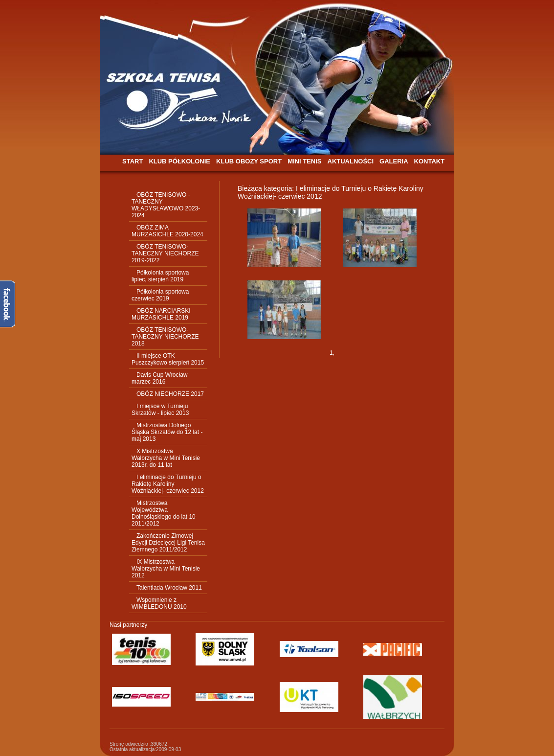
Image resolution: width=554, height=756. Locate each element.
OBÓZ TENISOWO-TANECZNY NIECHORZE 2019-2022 (165, 253)
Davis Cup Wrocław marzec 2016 (159, 378)
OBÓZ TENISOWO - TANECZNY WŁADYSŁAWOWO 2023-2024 (166, 205)
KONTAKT (430, 161)
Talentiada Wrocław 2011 (169, 588)
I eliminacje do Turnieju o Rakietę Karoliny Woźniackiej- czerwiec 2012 (168, 484)
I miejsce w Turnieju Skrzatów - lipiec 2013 (160, 410)
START (133, 161)
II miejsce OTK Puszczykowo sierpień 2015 (168, 359)
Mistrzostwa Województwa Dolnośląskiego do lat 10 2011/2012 (164, 513)
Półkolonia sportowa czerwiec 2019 (160, 295)
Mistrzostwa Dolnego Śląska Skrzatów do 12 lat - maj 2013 (167, 432)
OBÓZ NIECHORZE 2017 (170, 394)
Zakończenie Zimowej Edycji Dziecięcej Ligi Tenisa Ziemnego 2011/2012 (168, 543)
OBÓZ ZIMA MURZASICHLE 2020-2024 (167, 231)
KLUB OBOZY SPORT (249, 161)
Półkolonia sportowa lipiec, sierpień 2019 (160, 276)
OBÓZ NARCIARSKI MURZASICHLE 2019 (161, 314)
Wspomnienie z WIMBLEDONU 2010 (159, 603)
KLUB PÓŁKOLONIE (179, 161)
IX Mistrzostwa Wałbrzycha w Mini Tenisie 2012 (166, 569)
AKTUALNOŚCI (351, 161)
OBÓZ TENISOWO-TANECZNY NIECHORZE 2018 (165, 337)
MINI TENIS (304, 161)
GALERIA (394, 161)
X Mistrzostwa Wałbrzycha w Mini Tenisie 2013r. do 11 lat (166, 458)
